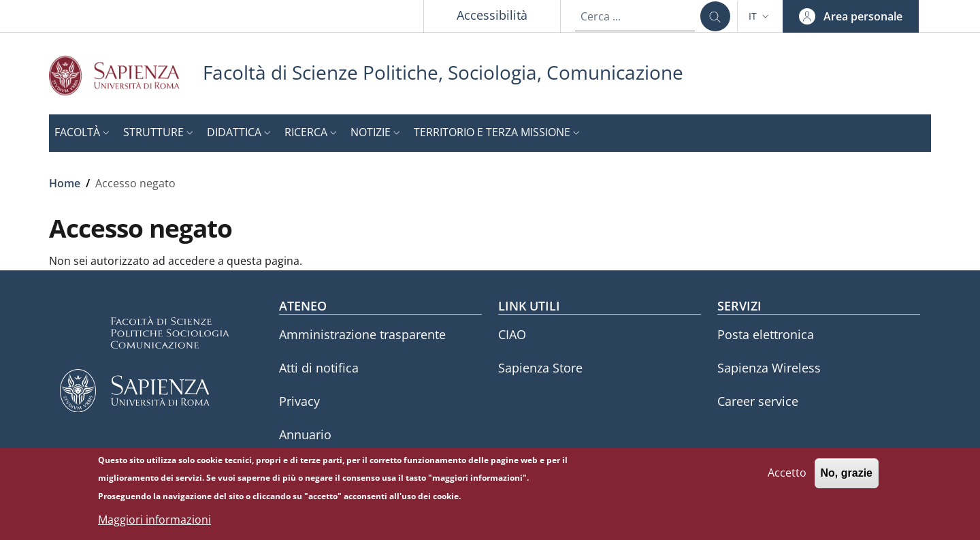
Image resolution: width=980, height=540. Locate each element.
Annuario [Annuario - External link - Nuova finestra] (305, 434)
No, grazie (847, 478)
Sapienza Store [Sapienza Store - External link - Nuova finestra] (540, 368)
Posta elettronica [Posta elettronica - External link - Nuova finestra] (766, 334)
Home (65, 183)
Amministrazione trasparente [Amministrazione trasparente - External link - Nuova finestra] (362, 334)
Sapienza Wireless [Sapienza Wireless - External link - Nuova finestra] (769, 368)
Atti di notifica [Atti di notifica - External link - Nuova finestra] (319, 368)
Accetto (787, 477)
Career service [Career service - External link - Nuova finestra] (758, 401)
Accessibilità (492, 15)
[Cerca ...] (715, 16)
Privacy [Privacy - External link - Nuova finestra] (299, 401)
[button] (760, 16)
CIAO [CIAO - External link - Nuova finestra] (512, 334)
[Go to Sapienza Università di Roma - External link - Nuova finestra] (126, 75)
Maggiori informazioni (154, 524)
